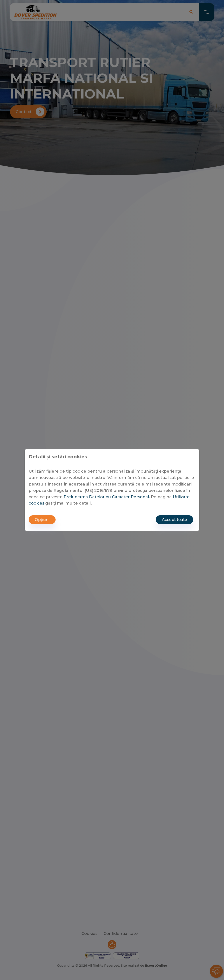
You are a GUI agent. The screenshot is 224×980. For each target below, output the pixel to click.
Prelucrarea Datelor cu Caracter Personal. (107, 496)
